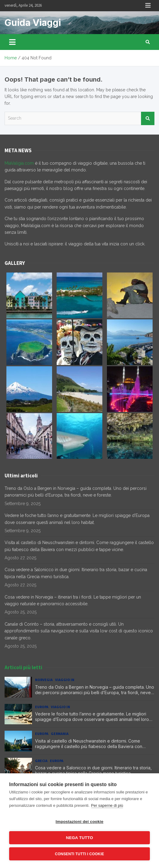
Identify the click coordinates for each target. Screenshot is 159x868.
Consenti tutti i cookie (79, 854)
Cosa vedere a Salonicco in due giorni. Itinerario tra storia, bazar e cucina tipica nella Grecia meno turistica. (93, 770)
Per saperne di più (107, 805)
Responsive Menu (148, 5)
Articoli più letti (23, 667)
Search (148, 118)
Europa (42, 707)
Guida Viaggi (33, 23)
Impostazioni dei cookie (80, 822)
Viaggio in (65, 680)
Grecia (41, 761)
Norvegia (44, 680)
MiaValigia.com (19, 163)
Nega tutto (80, 838)
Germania (60, 734)
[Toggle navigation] (12, 42)
